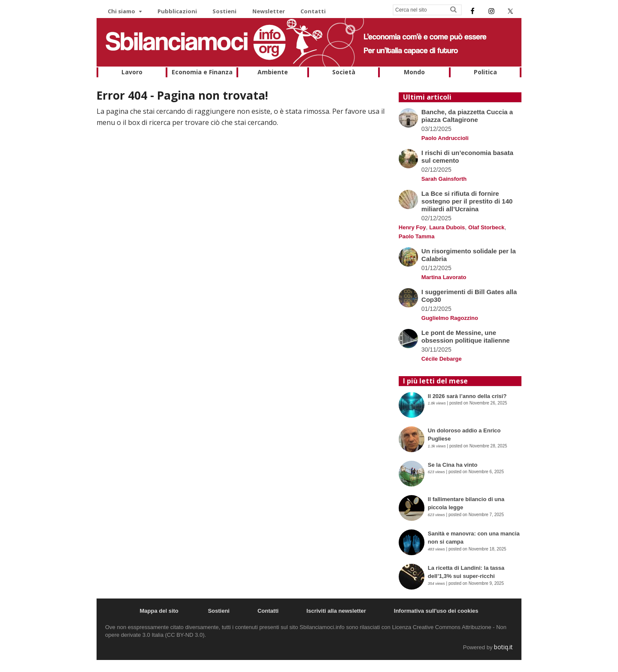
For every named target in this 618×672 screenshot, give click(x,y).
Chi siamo (121, 11)
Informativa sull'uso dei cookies (436, 611)
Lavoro (132, 72)
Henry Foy (412, 227)
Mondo (414, 72)
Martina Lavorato (444, 277)
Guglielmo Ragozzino (450, 318)
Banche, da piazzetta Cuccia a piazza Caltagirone (467, 116)
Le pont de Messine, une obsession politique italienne (466, 336)
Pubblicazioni (177, 11)
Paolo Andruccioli (445, 138)
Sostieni (224, 11)
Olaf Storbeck (486, 227)
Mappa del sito (159, 611)
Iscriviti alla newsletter (336, 611)
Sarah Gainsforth (444, 179)
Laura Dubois (447, 227)
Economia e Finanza (202, 72)
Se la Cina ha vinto (453, 465)
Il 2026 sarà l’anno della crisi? (468, 396)
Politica (485, 72)
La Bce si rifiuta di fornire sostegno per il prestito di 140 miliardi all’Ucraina (467, 201)
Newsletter (269, 11)
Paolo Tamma (417, 236)
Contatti (313, 11)
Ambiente (273, 72)
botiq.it (503, 647)
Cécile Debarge (442, 359)
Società (344, 72)
